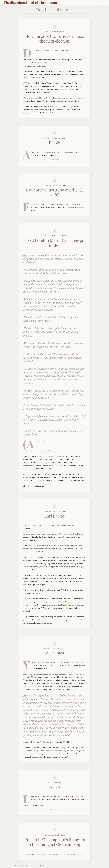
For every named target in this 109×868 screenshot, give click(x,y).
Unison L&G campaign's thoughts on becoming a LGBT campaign (54, 842)
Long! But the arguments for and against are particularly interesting (55, 854)
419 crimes (54, 653)
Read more (55, 160)
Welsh (55, 787)
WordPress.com (45, 866)
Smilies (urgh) (66, 796)
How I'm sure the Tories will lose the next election (55, 38)
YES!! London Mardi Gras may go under (54, 243)
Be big (55, 143)
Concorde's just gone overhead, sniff (55, 192)
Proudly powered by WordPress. (15, 866)
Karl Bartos (55, 516)
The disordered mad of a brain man (30, 2)
